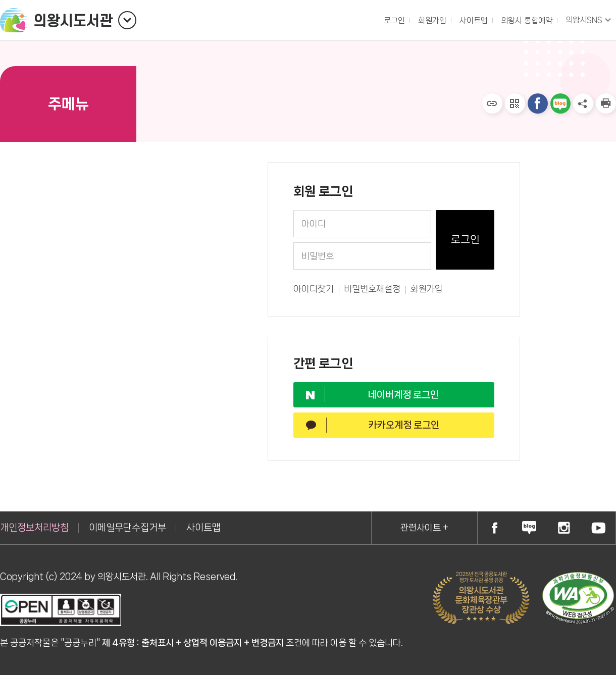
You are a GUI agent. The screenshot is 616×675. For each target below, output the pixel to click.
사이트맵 (474, 20)
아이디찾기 (314, 289)
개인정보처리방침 (34, 528)
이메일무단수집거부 (127, 528)
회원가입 (427, 289)
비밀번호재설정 (372, 289)
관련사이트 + (424, 528)
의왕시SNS (584, 20)
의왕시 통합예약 (524, 18)
